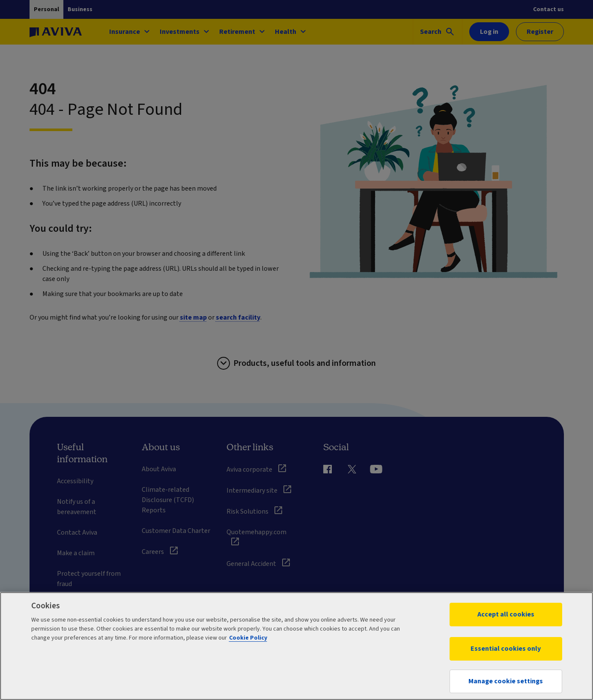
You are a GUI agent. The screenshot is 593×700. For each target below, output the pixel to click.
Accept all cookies (506, 614)
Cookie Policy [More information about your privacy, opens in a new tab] (248, 638)
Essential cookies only (506, 649)
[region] (296, 646)
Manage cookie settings (506, 681)
